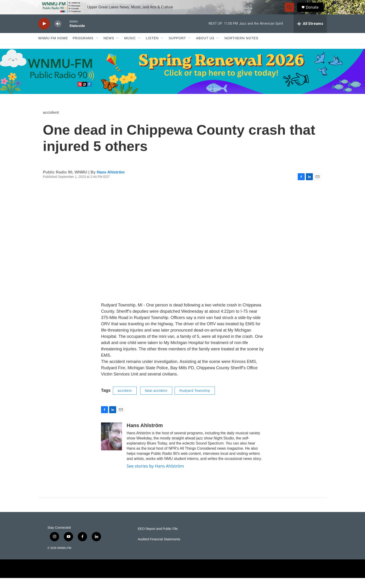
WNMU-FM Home (53, 48)
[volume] (58, 34)
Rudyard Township (195, 401)
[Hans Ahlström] (112, 447)
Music (130, 48)
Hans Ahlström (111, 182)
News (109, 48)
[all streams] (310, 34)
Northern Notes (241, 48)
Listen (152, 48)
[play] (44, 34)
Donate (315, 12)
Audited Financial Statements (159, 549)
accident (51, 122)
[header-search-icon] (291, 12)
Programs (83, 48)
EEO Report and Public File (158, 539)
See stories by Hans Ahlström (155, 476)
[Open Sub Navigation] (97, 48)
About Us (205, 48)
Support (177, 48)
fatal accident (156, 401)
